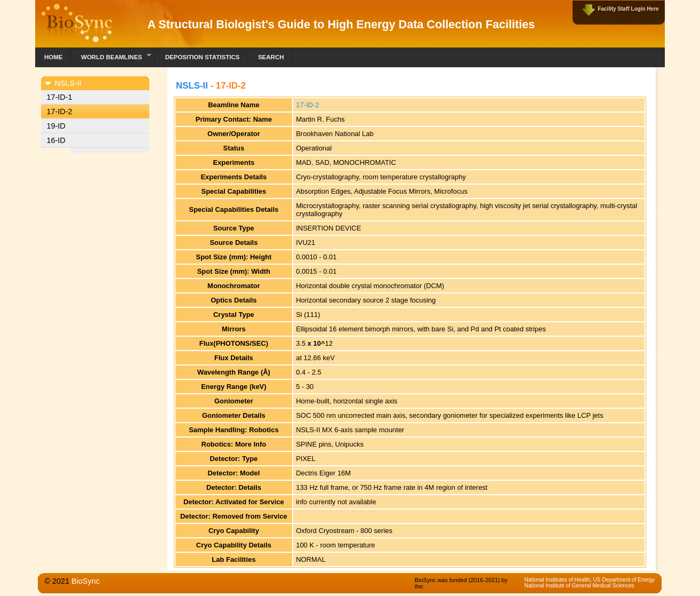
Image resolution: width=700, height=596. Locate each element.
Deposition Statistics (203, 57)
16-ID (56, 140)
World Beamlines (112, 56)
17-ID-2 (59, 112)
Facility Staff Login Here (628, 9)
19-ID (56, 126)
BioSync (86, 581)
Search (271, 57)
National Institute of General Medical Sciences (579, 586)
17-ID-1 (59, 97)
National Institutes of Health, (558, 580)
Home (54, 57)
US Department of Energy (623, 580)
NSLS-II (192, 86)
